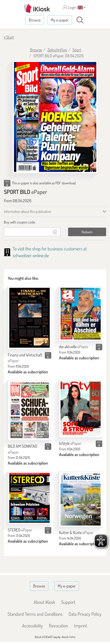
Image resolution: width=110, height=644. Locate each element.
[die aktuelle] (81, 314)
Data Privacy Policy (85, 614)
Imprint (80, 626)
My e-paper (60, 20)
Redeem (87, 232)
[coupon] (27, 232)
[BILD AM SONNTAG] (30, 410)
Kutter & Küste (76, 533)
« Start (9, 37)
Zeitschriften (57, 50)
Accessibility (32, 626)
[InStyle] (81, 409)
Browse (35, 20)
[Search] (80, 20)
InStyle (70, 443)
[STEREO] (30, 498)
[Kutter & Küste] (81, 499)
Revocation (58, 626)
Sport (77, 50)
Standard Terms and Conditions (35, 614)
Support (68, 602)
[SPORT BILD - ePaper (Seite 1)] (55, 117)
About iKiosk (44, 602)
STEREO (20, 530)
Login (70, 7)
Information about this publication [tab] (28, 211)
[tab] (55, 222)
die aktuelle (74, 347)
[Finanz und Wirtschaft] (30, 318)
